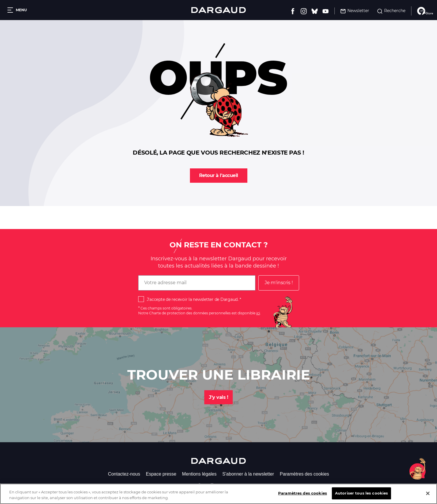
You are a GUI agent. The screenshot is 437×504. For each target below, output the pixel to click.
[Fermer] (428, 495)
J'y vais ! (218, 397)
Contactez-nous (124, 474)
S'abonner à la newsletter (248, 474)
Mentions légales (199, 474)
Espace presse (161, 474)
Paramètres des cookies (305, 474)
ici (258, 313)
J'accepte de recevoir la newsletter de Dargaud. (193, 299)
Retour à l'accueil (219, 175)
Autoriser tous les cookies (361, 495)
